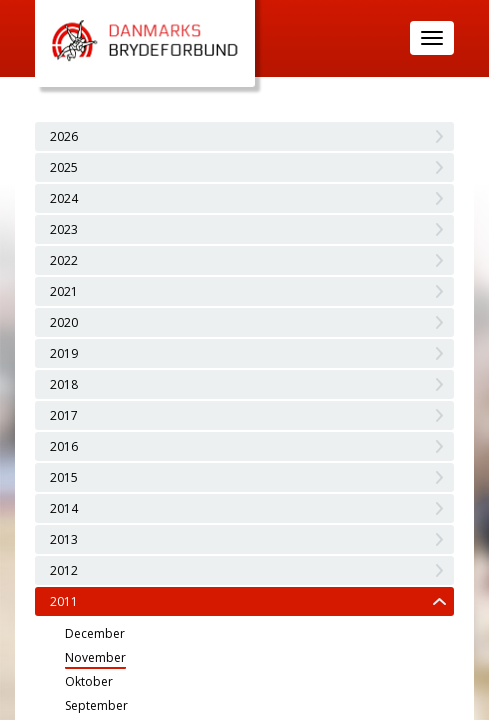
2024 (64, 198)
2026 (64, 136)
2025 (64, 167)
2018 (64, 384)
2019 (64, 353)
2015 (64, 477)
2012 (64, 570)
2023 (64, 229)
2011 (64, 601)
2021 (64, 291)
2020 (64, 322)
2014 (64, 508)
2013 (64, 539)
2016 (64, 446)
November (95, 657)
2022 (64, 260)
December (95, 633)
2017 (64, 415)
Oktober (89, 681)
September (96, 705)
